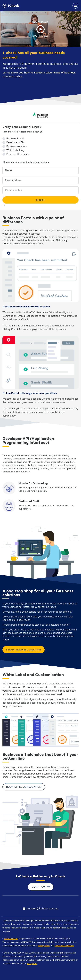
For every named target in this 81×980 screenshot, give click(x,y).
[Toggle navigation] (75, 6)
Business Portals (16, 139)
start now (41, 887)
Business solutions (17, 146)
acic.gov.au (32, 964)
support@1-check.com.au (41, 909)
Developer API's (15, 142)
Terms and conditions (64, 946)
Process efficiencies (18, 154)
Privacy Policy (44, 946)
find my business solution (24, 650)
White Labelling (15, 150)
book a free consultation (24, 787)
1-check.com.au (11, 939)
